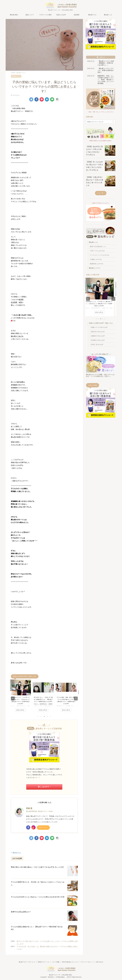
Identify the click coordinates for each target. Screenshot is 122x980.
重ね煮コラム (92, 15)
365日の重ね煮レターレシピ (70, 962)
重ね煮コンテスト (95, 268)
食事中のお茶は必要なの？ (21, 912)
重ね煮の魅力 (14, 15)
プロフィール (43, 827)
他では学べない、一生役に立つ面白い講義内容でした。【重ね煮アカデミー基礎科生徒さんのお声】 (44, 699)
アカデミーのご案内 (45, 15)
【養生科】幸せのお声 (97, 332)
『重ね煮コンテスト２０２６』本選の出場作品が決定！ (106, 70)
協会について (30, 15)
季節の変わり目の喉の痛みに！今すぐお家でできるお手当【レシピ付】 (38, 867)
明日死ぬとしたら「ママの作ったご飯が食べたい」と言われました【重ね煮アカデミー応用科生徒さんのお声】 (101, 304)
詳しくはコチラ (44, 787)
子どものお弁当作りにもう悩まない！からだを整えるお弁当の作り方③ (38, 897)
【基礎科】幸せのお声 (97, 336)
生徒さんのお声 (61, 15)
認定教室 (77, 15)
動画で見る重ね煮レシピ (98, 246)
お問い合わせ (99, 962)
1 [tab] (38, 717)
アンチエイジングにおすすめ (100, 255)
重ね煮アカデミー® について (27, 962)
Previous (13, 699)
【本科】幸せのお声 (97, 345)
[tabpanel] (21, 697)
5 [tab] (51, 717)
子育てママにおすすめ (97, 251)
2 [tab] (41, 717)
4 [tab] (47, 717)
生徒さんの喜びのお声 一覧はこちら (101, 323)
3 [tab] (44, 717)
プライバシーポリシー (87, 962)
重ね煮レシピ (108, 15)
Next (76, 699)
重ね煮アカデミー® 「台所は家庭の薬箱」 (61, 975)
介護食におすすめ (96, 259)
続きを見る (21, 710)
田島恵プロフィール (43, 962)
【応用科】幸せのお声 (97, 340)
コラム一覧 (101, 193)
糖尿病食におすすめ (97, 264)
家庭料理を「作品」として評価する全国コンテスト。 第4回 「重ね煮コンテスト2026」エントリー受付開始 (106, 80)
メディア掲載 (55, 962)
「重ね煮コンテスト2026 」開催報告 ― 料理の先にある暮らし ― (106, 63)
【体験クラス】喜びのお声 (99, 327)
